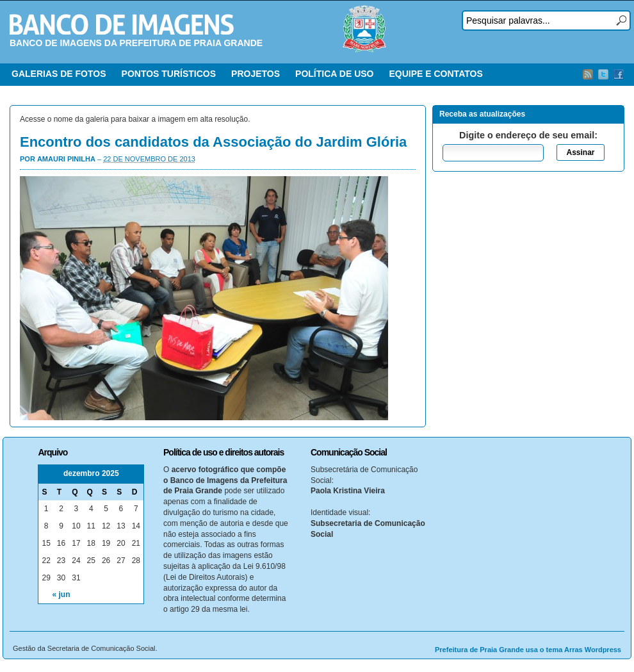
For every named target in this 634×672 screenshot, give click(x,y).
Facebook (619, 74)
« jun (61, 594)
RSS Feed (588, 74)
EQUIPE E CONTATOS (435, 74)
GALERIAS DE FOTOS (59, 74)
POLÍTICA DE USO (334, 74)
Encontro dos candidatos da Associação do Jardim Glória (213, 142)
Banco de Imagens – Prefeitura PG (122, 24)
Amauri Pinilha (66, 159)
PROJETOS (256, 74)
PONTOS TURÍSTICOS (169, 74)
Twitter (603, 74)
